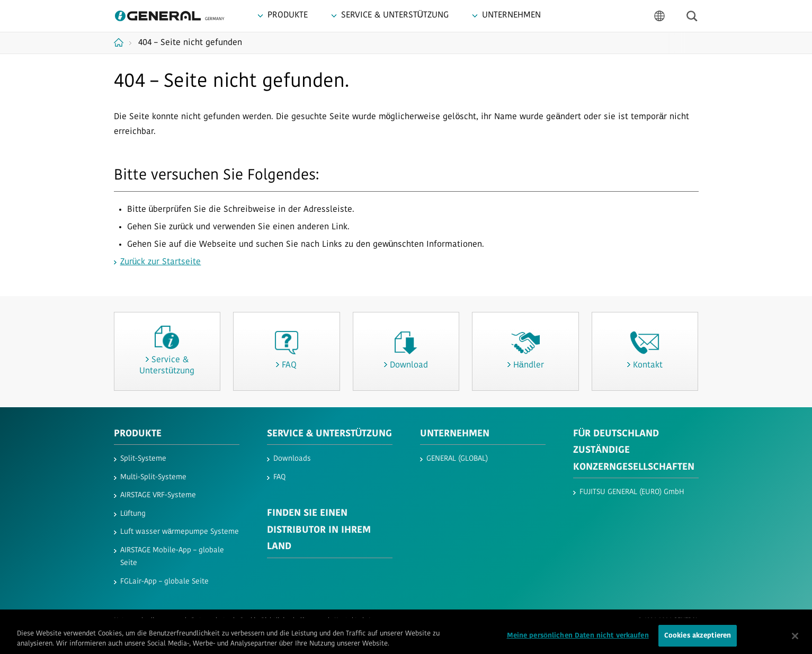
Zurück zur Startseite (161, 262)
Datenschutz (210, 621)
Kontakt (346, 621)
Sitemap (311, 621)
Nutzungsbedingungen (147, 621)
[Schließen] (795, 640)
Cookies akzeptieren (698, 640)
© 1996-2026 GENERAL (668, 621)
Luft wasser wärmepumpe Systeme (180, 532)
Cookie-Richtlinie (264, 621)
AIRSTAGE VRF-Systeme (158, 495)
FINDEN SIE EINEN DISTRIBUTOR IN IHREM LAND (319, 530)
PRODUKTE (138, 434)
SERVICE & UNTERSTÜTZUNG (330, 434)
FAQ (279, 477)
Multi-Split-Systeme (153, 477)
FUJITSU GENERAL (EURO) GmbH (632, 492)
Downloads (292, 459)
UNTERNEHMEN (455, 434)
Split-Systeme (143, 459)
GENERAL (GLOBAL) (457, 459)
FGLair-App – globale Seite (164, 582)
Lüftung (133, 514)
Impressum (385, 621)
